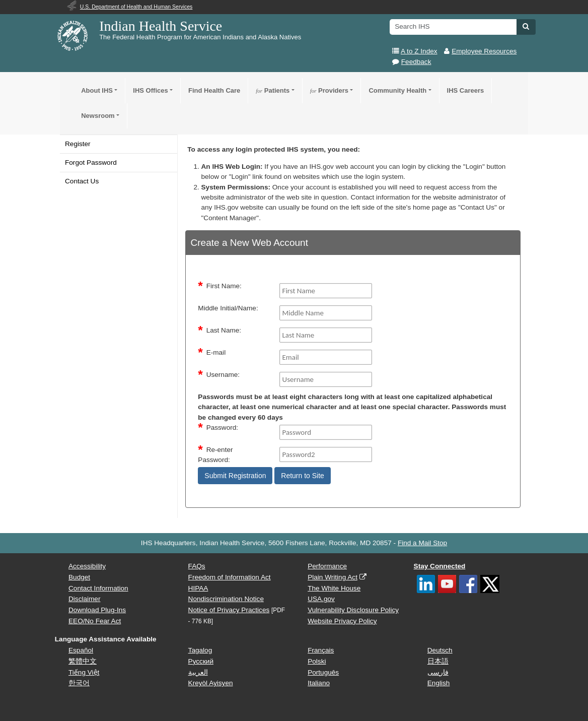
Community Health (397, 90)
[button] (526, 26)
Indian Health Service (161, 26)
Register (78, 144)
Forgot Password (91, 162)
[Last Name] (326, 335)
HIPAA (198, 588)
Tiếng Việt (84, 672)
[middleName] (326, 313)
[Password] (326, 432)
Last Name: (224, 330)
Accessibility (87, 566)
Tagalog (200, 650)
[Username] (326, 379)
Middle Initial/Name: (228, 308)
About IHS (97, 90)
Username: (223, 375)
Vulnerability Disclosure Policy (353, 610)
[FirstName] (326, 291)
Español (81, 650)
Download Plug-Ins (97, 610)
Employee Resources (484, 51)
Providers (329, 90)
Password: (222, 428)
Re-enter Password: (215, 455)
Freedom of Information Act (230, 577)
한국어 (79, 683)
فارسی (438, 672)
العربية (198, 672)
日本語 (438, 661)
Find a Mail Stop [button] (422, 543)
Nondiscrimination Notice (226, 599)
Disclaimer (84, 599)
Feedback (416, 62)
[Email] (326, 357)
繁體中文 (83, 661)
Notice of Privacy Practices (229, 610)
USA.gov (321, 599)
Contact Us (82, 181)
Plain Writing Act (333, 577)
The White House (334, 588)
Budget (79, 577)
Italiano (319, 683)
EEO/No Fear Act (95, 621)
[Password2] (326, 454)
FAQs (197, 566)
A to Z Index (419, 51)
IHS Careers (466, 90)
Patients (273, 90)
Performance (327, 566)
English (439, 683)
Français (321, 650)
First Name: (224, 286)
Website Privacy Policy (342, 621)
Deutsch (440, 650)
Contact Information (98, 588)
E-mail (216, 352)
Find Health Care (214, 90)
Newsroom (98, 116)
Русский (201, 661)
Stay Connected (440, 566)
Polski (317, 661)
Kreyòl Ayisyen (211, 683)
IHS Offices (150, 90)
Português (323, 672)
